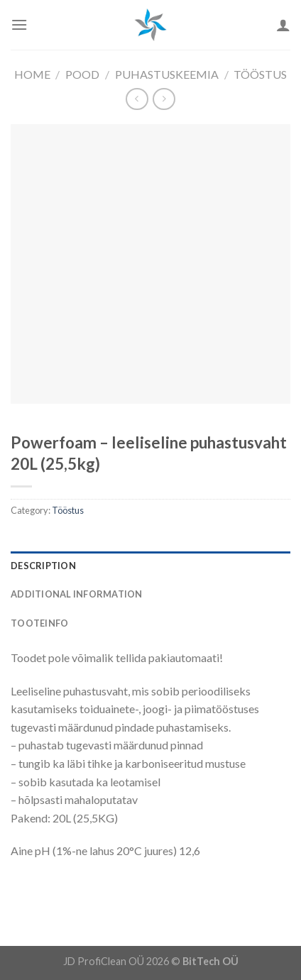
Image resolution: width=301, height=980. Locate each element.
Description (43, 566)
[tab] (150, 566)
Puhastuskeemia (167, 74)
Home (32, 74)
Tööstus (260, 74)
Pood (82, 74)
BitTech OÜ (210, 961)
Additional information (77, 594)
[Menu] (19, 24)
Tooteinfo (39, 623)
